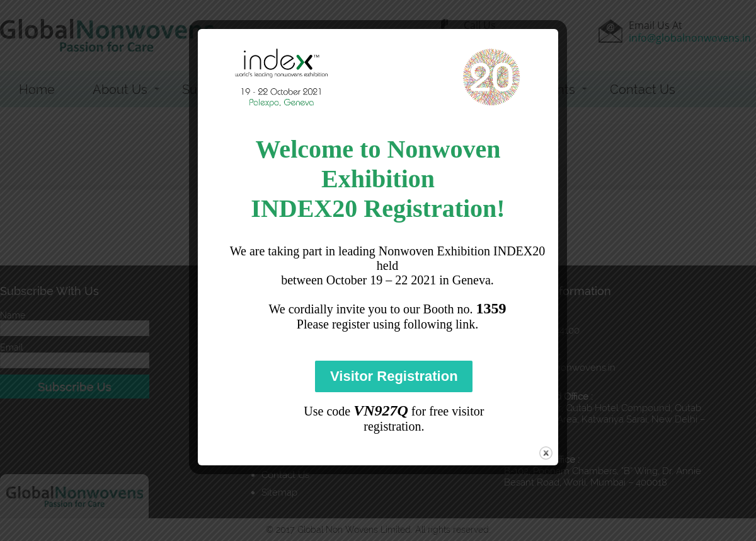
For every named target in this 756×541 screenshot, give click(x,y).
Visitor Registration (394, 376)
